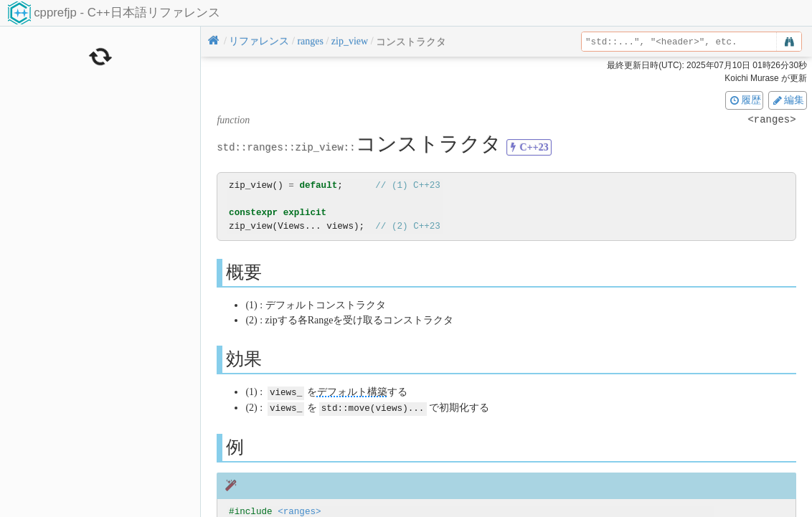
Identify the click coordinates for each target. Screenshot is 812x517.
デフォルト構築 (352, 392)
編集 (788, 100)
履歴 (745, 100)
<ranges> (299, 510)
